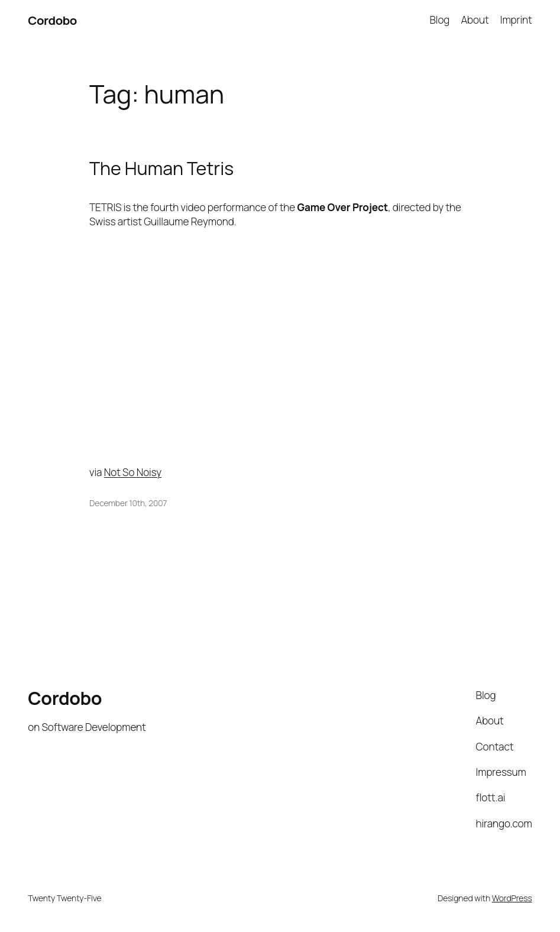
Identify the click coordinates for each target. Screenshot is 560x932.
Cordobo (52, 20)
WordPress (512, 898)
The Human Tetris (161, 169)
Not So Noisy (133, 472)
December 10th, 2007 (128, 503)
